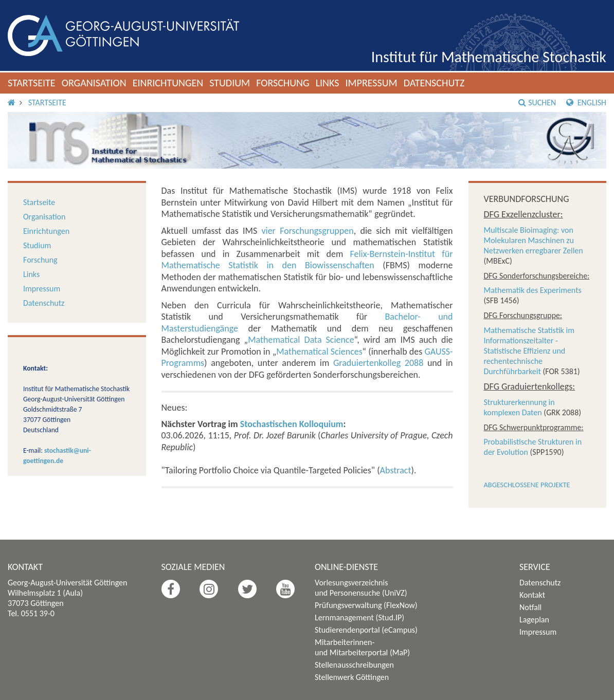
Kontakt (532, 595)
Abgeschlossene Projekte (527, 485)
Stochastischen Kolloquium (292, 424)
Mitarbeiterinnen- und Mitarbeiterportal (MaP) (362, 647)
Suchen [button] (537, 103)
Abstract (396, 470)
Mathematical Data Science (301, 340)
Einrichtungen (168, 83)
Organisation (94, 83)
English (586, 103)
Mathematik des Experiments (533, 290)
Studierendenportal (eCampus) (366, 630)
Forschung (283, 83)
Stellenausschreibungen (354, 665)
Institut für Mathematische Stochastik (489, 57)
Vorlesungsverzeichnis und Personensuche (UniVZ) (361, 588)
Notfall (530, 607)
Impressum (371, 83)
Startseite (32, 83)
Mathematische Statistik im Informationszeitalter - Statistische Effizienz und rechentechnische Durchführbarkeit (529, 351)
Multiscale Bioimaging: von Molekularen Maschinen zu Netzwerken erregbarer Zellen (534, 240)
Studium (230, 83)
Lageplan (534, 620)
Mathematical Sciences (319, 352)
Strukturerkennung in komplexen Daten (519, 407)
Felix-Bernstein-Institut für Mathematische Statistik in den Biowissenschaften (307, 260)
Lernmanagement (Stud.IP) (359, 618)
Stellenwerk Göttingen (352, 677)
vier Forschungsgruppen (307, 231)
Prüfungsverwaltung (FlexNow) (366, 605)
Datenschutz (434, 83)
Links (328, 83)
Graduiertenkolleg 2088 (378, 363)
